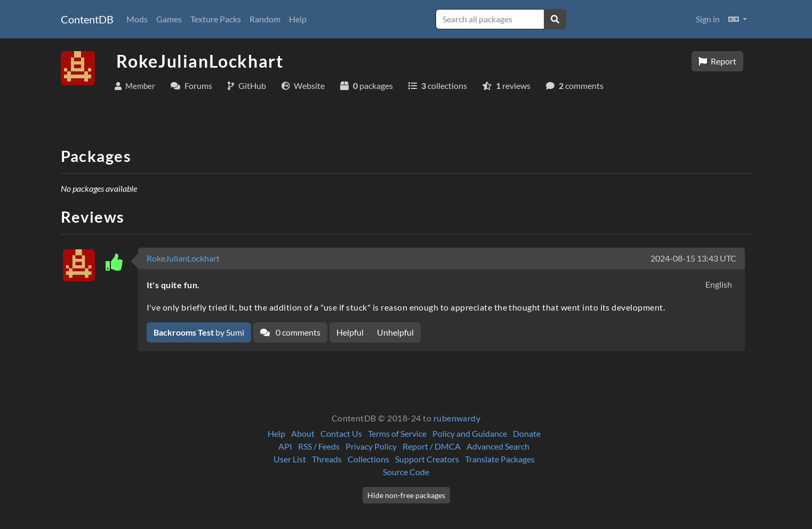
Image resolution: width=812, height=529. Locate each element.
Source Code (406, 472)
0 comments (290, 332)
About (303, 433)
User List (290, 459)
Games (169, 19)
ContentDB (87, 19)
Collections (368, 459)
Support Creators (427, 459)
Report (717, 61)
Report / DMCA (432, 446)
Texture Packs (216, 19)
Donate (527, 433)
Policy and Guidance (470, 433)
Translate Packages (500, 459)
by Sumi (199, 332)
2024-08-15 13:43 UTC (693, 258)
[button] (738, 19)
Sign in (708, 19)
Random (265, 19)
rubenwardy (457, 418)
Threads (327, 459)
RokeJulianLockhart (183, 258)
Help (298, 19)
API (285, 446)
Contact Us (341, 433)
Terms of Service (397, 433)
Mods (137, 19)
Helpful (350, 332)
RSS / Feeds (319, 446)
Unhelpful (395, 332)
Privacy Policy (371, 446)
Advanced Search (498, 446)
